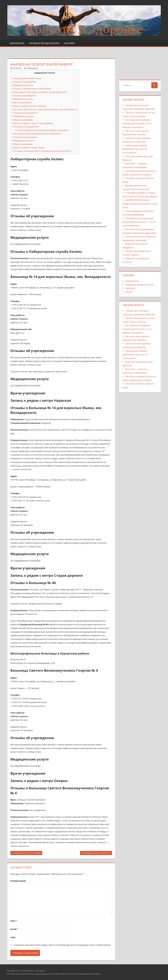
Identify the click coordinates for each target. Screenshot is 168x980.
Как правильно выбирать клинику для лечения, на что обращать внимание (137, 123)
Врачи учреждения (22, 102)
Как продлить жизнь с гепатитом (95, 853)
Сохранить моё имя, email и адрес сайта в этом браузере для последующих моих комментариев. (62, 945)
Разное (129, 292)
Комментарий (18, 881)
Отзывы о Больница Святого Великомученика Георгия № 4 (41, 151)
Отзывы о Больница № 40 (25, 127)
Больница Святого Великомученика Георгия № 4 (36, 134)
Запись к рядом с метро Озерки (28, 148)
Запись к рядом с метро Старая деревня (32, 123)
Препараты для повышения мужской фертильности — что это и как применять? (139, 222)
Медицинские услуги (22, 85)
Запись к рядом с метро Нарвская (29, 106)
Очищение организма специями (27, 853)
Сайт (13, 937)
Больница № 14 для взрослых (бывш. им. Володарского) (39, 92)
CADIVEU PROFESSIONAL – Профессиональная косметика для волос (140, 204)
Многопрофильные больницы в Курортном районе (41, 130)
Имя (14, 921)
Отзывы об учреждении (24, 82)
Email (14, 929)
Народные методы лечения (44, 43)
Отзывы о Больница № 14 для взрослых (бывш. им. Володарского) (45, 109)
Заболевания (17, 43)
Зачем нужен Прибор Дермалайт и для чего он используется (135, 149)
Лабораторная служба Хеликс (27, 78)
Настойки (69, 43)
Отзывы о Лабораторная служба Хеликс (32, 89)
